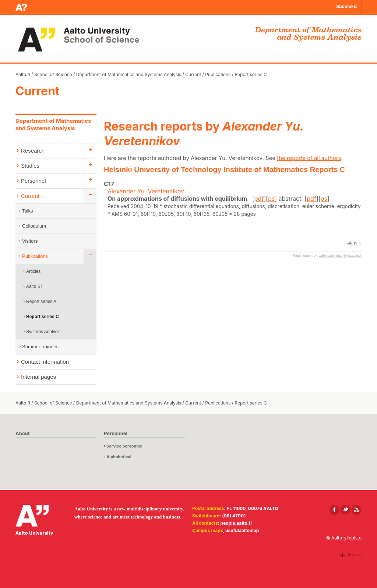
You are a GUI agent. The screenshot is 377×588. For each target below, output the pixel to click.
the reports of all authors (309, 158)
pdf (259, 199)
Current (193, 74)
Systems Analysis (43, 332)
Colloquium (34, 226)
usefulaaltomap (242, 530)
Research (33, 151)
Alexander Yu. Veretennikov (146, 191)
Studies (30, 166)
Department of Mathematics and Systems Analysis (129, 74)
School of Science (53, 74)
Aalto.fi (23, 74)
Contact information (45, 362)
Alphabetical (119, 457)
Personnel (34, 181)
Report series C (251, 74)
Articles (33, 271)
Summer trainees (40, 347)
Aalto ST (35, 286)
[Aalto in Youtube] (357, 510)
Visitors (30, 241)
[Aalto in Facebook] (334, 510)
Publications (218, 74)
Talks (28, 211)
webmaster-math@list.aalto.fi (340, 256)
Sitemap (355, 555)
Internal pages (38, 377)
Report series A (41, 302)
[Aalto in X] (346, 510)
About (23, 433)
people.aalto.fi (236, 523)
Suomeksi (347, 6)
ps (271, 199)
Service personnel (124, 446)
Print (358, 244)
